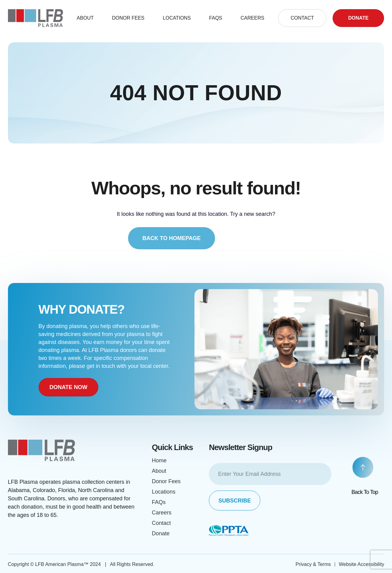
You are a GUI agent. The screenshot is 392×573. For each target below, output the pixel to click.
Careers (253, 18)
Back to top (365, 492)
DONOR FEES (128, 18)
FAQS (216, 18)
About (85, 18)
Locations (177, 18)
